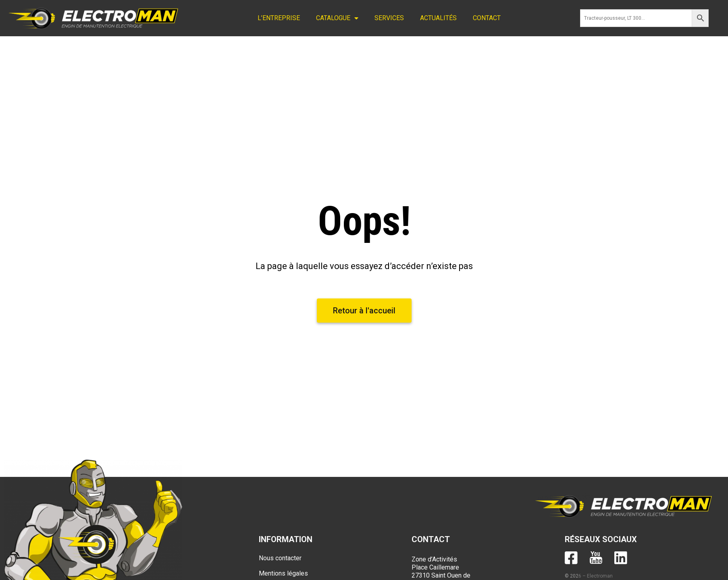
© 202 (572, 576)
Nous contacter (280, 558)
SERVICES (389, 18)
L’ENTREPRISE (279, 18)
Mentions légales (283, 573)
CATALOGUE (337, 18)
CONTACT (487, 18)
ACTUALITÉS (438, 18)
